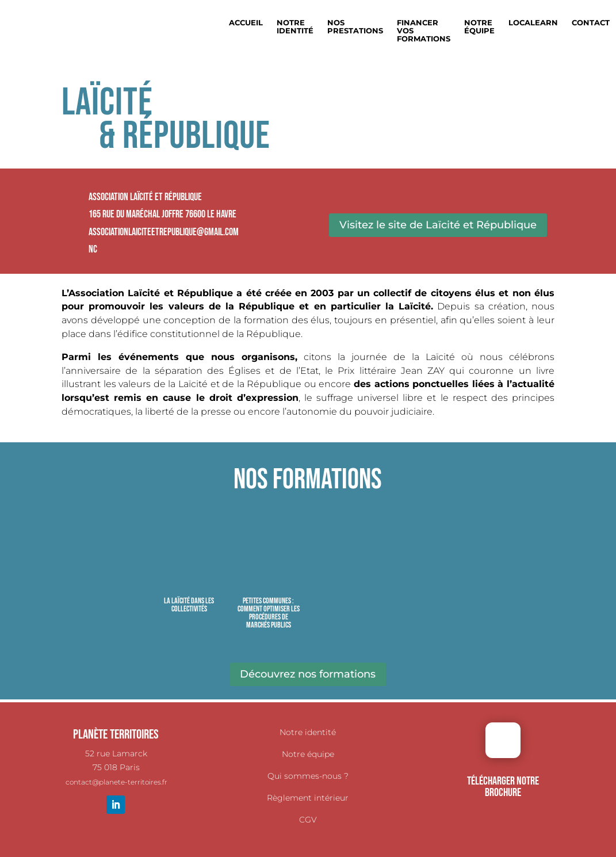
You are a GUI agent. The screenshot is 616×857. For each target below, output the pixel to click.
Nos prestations (355, 27)
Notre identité (295, 27)
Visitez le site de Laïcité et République (438, 225)
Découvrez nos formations (308, 674)
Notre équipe (308, 754)
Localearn (533, 23)
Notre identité (308, 732)
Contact (591, 23)
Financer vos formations (424, 31)
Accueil (246, 23)
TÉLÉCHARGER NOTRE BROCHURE (503, 787)
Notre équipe (479, 27)
